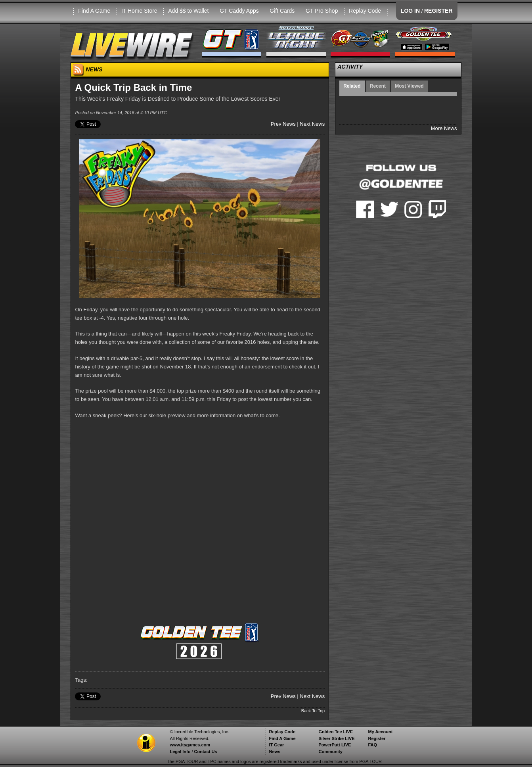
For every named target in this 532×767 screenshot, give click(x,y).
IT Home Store (139, 11)
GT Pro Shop (322, 11)
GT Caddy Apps (239, 11)
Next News (312, 124)
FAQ (372, 745)
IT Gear (276, 745)
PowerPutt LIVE (335, 745)
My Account (380, 732)
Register (377, 738)
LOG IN (410, 11)
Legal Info (180, 752)
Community (330, 752)
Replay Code (365, 11)
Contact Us (206, 752)
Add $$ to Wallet (188, 11)
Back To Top (313, 711)
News (275, 752)
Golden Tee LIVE (336, 732)
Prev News (283, 124)
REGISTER (438, 11)
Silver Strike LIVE (336, 738)
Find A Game (94, 11)
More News (444, 128)
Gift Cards (282, 11)
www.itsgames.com (190, 745)
